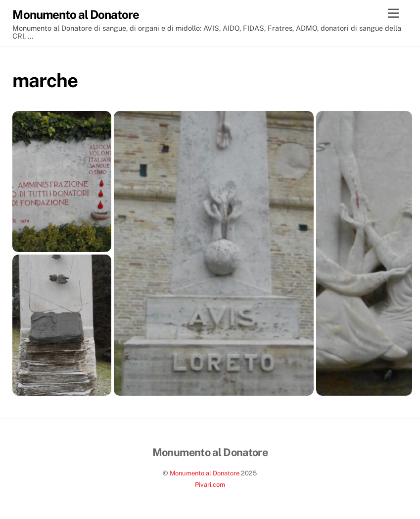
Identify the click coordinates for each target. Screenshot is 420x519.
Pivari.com (210, 485)
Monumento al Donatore (205, 473)
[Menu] (393, 14)
